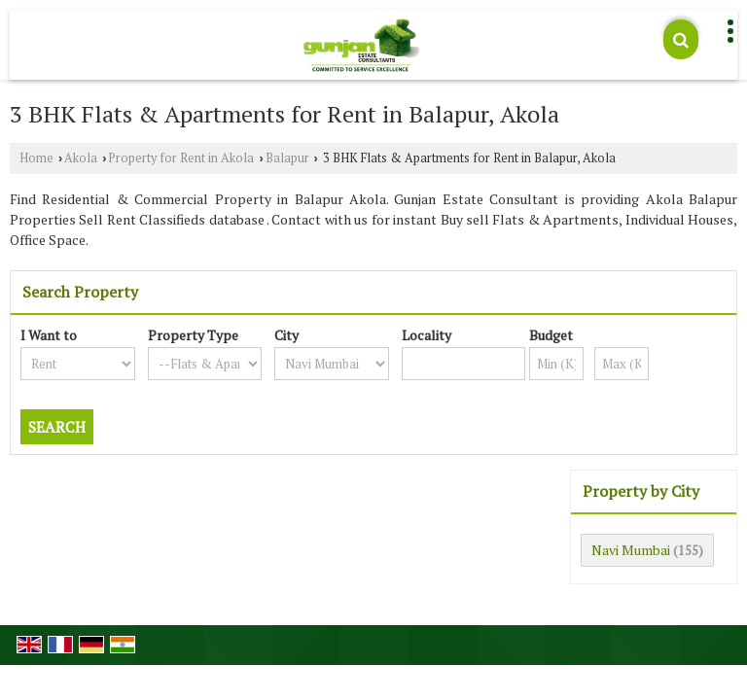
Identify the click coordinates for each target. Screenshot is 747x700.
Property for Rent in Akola (181, 158)
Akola (81, 158)
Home (36, 158)
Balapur (287, 158)
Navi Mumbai (631, 550)
